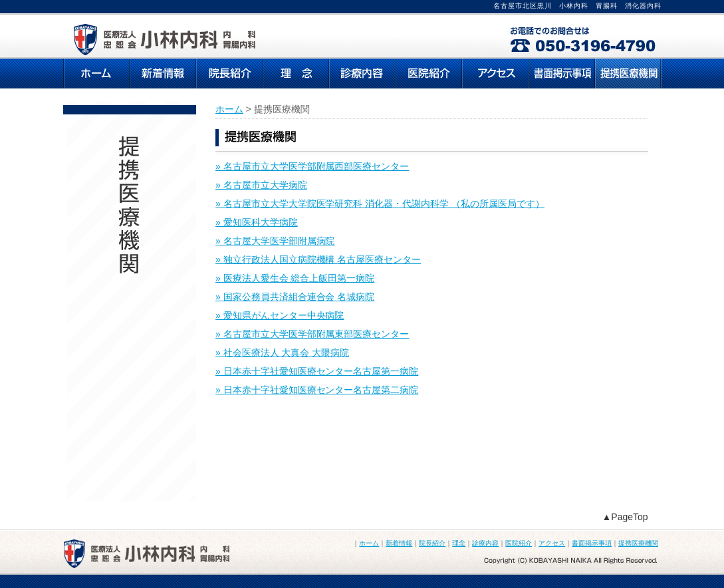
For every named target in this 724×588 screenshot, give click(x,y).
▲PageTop (625, 517)
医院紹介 (519, 543)
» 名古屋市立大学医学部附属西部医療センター (312, 166)
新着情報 (399, 543)
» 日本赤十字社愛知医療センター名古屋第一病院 (317, 371)
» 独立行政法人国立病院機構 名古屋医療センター (318, 259)
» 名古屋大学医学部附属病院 (275, 241)
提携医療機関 (638, 543)
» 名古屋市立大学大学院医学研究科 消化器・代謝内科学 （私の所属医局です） (380, 204)
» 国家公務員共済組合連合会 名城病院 (295, 297)
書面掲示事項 (592, 543)
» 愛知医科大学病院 (257, 222)
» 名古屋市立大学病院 (261, 185)
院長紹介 (432, 543)
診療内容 (485, 543)
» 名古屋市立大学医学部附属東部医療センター (312, 334)
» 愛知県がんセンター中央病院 (280, 315)
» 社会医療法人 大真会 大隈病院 (282, 353)
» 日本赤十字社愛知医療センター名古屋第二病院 (317, 390)
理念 (459, 543)
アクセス (552, 543)
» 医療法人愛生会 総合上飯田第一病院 (295, 278)
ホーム (229, 109)
